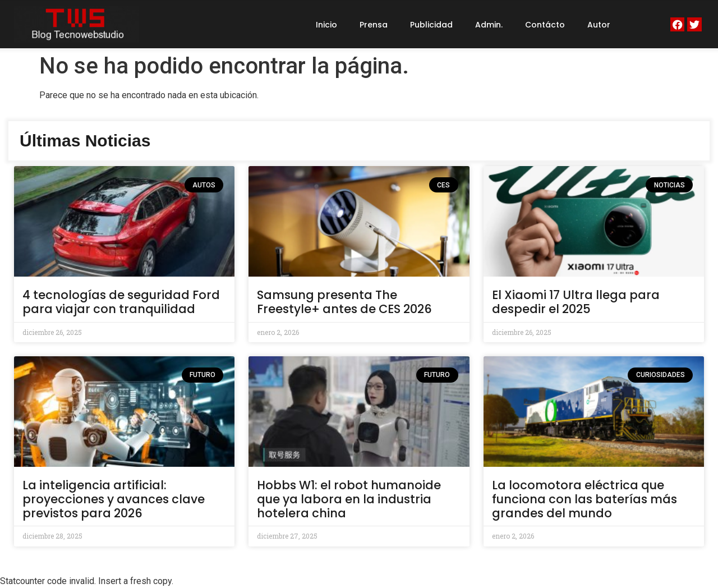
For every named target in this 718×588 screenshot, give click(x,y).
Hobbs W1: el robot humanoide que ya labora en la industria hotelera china (349, 499)
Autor (599, 25)
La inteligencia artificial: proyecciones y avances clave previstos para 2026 (114, 499)
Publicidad (431, 25)
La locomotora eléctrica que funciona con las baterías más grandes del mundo (584, 499)
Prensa (374, 25)
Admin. (489, 25)
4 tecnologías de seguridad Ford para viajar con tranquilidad (121, 302)
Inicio (326, 25)
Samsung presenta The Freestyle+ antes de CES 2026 (344, 302)
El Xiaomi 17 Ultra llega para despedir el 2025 (576, 302)
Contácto (545, 25)
